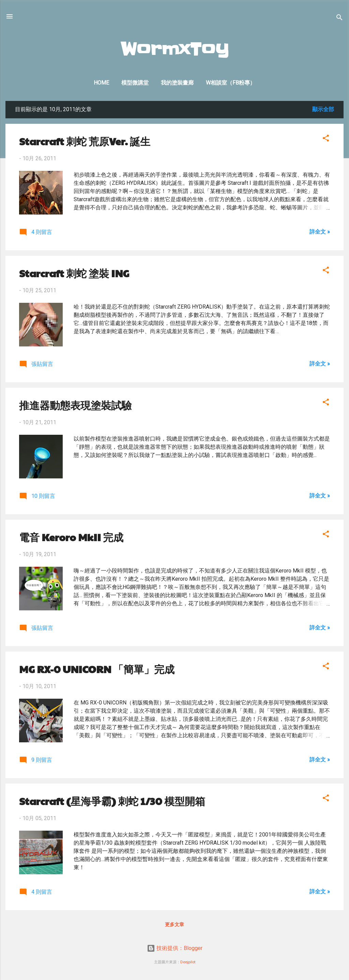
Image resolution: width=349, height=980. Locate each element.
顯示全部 (323, 109)
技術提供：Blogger (175, 948)
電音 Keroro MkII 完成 (71, 537)
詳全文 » (320, 232)
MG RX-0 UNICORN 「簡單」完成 (97, 669)
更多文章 (174, 924)
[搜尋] (339, 19)
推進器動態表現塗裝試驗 (75, 405)
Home (101, 83)
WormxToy (175, 49)
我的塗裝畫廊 (177, 83)
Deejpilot (188, 962)
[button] (326, 139)
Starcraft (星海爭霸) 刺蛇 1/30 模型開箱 (112, 801)
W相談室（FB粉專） (231, 83)
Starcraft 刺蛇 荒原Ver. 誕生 (85, 141)
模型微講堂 (135, 83)
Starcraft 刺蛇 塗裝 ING (74, 273)
